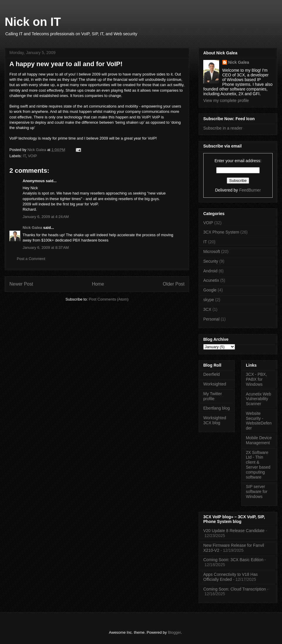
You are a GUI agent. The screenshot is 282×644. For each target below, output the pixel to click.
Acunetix (211, 280)
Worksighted (215, 384)
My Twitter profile (213, 396)
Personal (211, 319)
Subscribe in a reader (223, 128)
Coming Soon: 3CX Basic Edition (233, 560)
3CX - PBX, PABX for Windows (256, 379)
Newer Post (21, 284)
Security (211, 261)
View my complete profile (226, 100)
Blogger (174, 632)
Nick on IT (33, 22)
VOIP (32, 156)
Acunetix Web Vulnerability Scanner (258, 399)
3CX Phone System (221, 232)
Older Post (174, 284)
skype (209, 300)
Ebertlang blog (216, 408)
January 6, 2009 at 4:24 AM (46, 217)
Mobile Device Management (259, 440)
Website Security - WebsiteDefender (259, 421)
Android (210, 271)
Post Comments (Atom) (109, 299)
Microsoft (212, 251)
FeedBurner (250, 190)
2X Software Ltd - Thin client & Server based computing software (258, 465)
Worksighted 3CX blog (215, 420)
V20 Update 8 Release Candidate (234, 531)
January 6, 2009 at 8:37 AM (46, 248)
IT (24, 156)
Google (210, 290)
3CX (207, 309)
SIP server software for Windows (257, 492)
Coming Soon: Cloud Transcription (235, 589)
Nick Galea (32, 228)
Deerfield (211, 374)
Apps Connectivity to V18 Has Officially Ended (230, 577)
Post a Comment (31, 259)
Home (98, 284)
